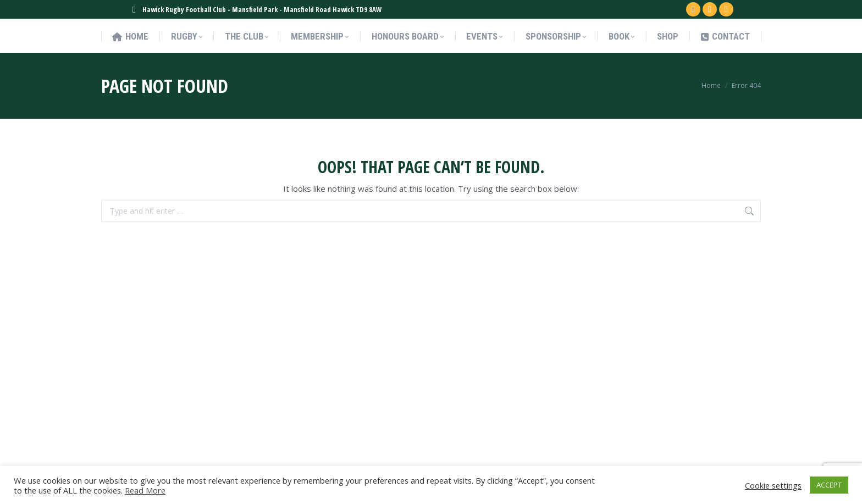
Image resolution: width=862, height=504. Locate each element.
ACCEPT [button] (829, 485)
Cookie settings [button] (773, 485)
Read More (145, 490)
